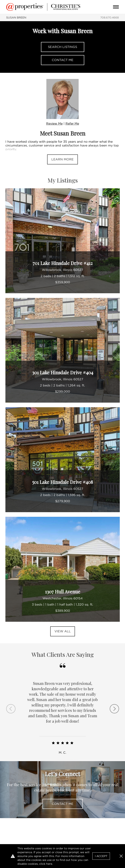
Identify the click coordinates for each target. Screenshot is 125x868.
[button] (121, 856)
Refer (72, 124)
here (49, 864)
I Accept (101, 856)
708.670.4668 (110, 18)
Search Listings (62, 47)
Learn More (62, 159)
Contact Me (63, 60)
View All (63, 631)
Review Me (54, 124)
